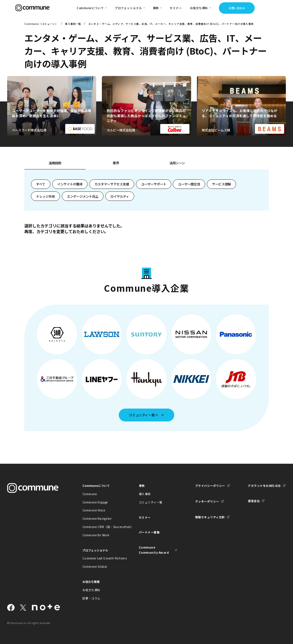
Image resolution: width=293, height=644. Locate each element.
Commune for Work (96, 535)
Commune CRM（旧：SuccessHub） (102, 527)
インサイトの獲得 (70, 184)
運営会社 (254, 501)
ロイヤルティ (120, 196)
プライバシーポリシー (210, 486)
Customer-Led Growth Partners (102, 558)
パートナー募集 (149, 532)
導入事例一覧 (73, 24)
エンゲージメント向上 (83, 196)
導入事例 (145, 494)
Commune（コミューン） (41, 24)
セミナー (176, 8)
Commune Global (95, 566)
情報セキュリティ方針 (210, 517)
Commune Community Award (154, 550)
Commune (90, 494)
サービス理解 (221, 184)
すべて (41, 184)
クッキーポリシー (207, 501)
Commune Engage (95, 502)
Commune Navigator (97, 518)
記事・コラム (91, 598)
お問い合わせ (237, 8)
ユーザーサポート (154, 184)
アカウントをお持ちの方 (264, 486)
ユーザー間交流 (189, 184)
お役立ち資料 (91, 590)
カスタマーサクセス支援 (112, 184)
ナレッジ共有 (45, 196)
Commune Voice (94, 510)
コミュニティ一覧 (151, 502)
